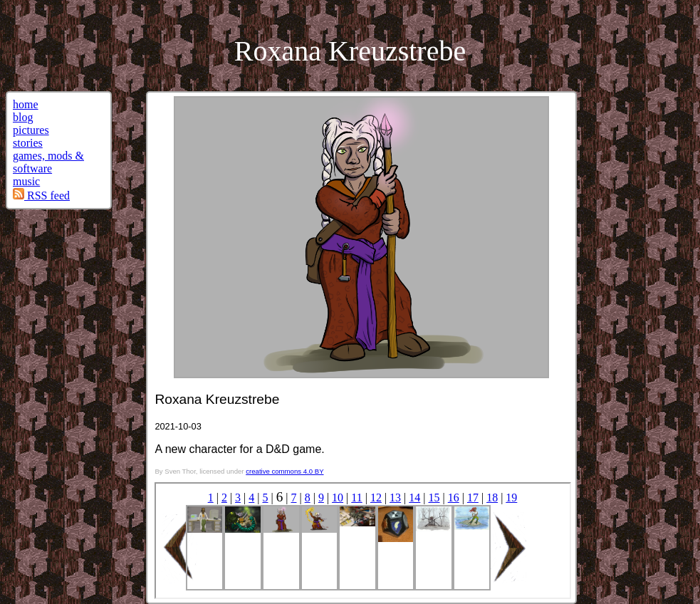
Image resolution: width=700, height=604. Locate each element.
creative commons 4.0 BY (284, 471)
